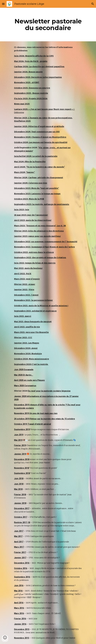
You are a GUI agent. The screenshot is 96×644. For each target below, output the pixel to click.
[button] (3, 4)
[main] (48, 25)
